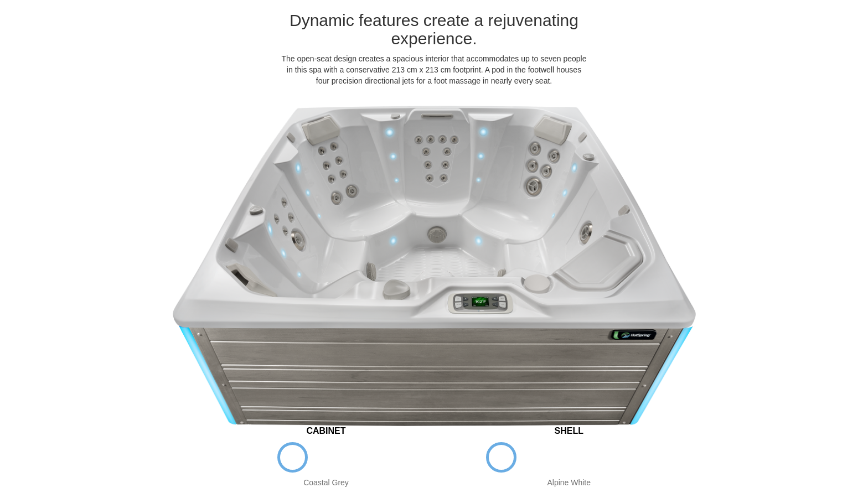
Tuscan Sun (603, 457)
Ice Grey (535, 457)
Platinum (569, 457)
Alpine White (501, 457)
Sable (360, 457)
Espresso (326, 457)
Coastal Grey (293, 457)
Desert (636, 457)
